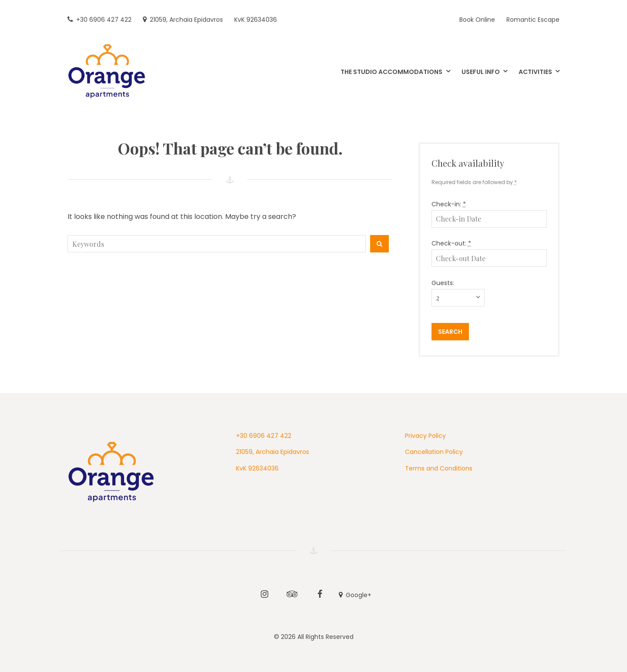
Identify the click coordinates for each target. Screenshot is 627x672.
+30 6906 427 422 (264, 436)
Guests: (443, 283)
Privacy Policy (425, 436)
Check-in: (449, 204)
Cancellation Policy (434, 452)
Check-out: (451, 243)
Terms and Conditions (439, 468)
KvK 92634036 (257, 468)
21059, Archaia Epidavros (273, 452)
